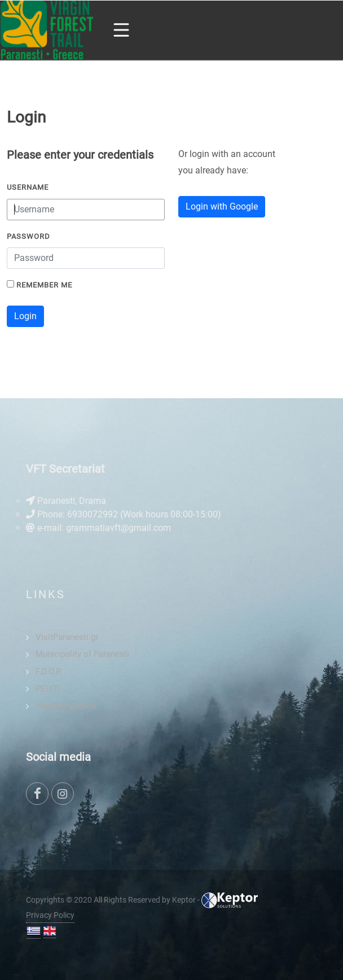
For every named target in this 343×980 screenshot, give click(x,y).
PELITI (48, 689)
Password (28, 236)
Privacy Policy (50, 915)
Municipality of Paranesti (82, 654)
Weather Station (66, 706)
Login (25, 316)
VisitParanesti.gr (67, 637)
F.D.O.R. (49, 672)
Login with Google (222, 206)
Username (28, 187)
